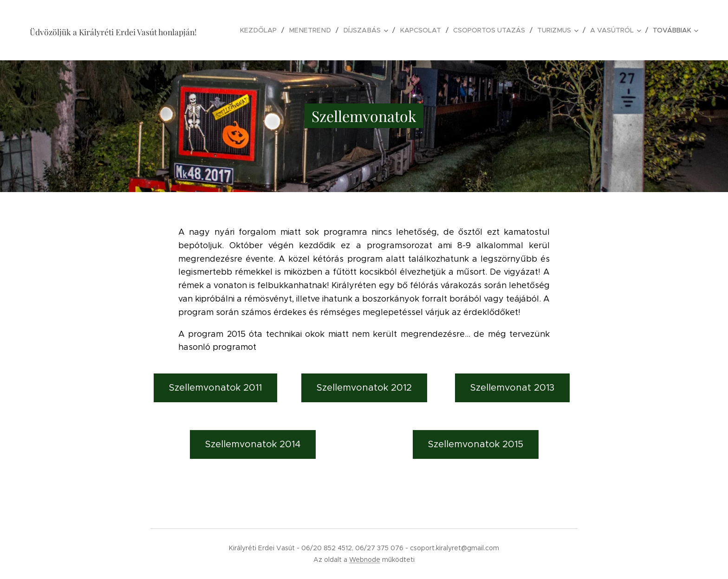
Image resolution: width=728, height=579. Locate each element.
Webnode (365, 560)
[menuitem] (266, 30)
